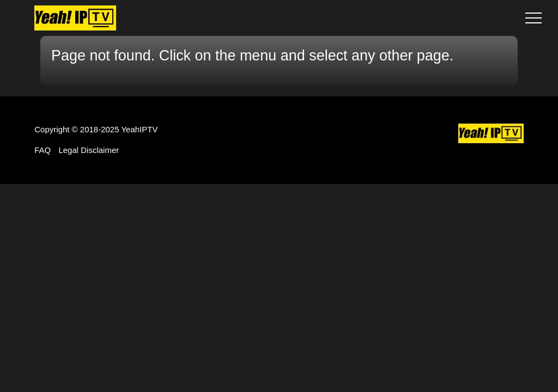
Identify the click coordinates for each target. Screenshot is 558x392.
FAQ (43, 150)
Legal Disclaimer (89, 150)
